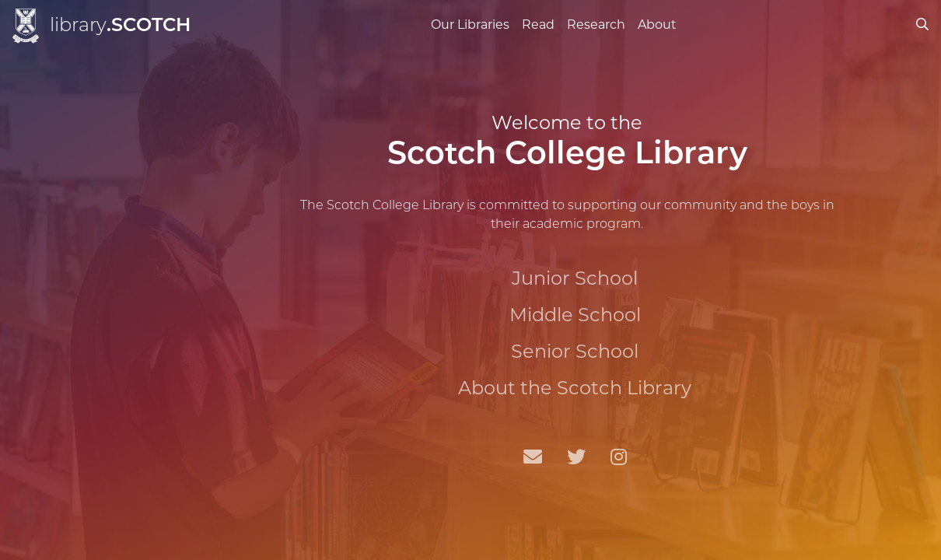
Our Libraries (470, 24)
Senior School (575, 351)
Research (596, 24)
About (657, 24)
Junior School (575, 278)
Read (538, 24)
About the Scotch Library (575, 388)
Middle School (575, 315)
